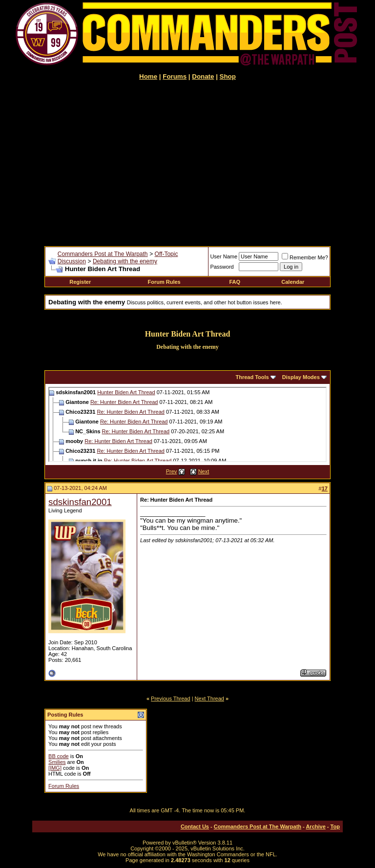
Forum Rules (164, 282)
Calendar (293, 282)
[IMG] (55, 768)
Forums (175, 76)
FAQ (235, 282)
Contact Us (195, 826)
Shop (228, 76)
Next (204, 471)
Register (80, 282)
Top (335, 826)
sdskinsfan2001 (80, 502)
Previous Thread (171, 699)
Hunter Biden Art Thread (126, 392)
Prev (172, 471)
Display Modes (301, 377)
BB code (59, 756)
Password (222, 267)
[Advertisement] (187, 163)
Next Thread (209, 699)
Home (148, 76)
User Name (224, 256)
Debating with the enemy (125, 261)
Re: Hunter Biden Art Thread (124, 402)
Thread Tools (252, 377)
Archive (315, 826)
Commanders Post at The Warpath (103, 254)
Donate (203, 76)
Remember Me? (305, 257)
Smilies (57, 762)
